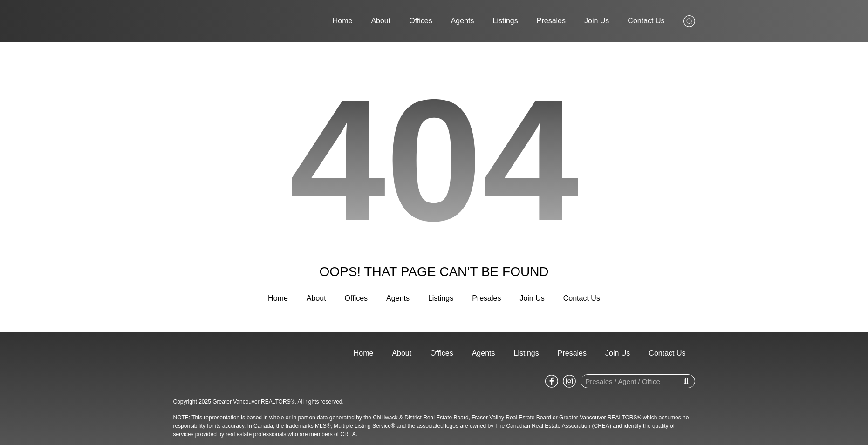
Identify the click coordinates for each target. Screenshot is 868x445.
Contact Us (646, 21)
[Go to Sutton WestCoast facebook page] (552, 381)
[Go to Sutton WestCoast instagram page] (569, 381)
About (381, 21)
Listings (506, 21)
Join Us (597, 21)
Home (343, 21)
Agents (463, 21)
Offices (421, 21)
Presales (551, 21)
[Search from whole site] (689, 20)
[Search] (687, 381)
